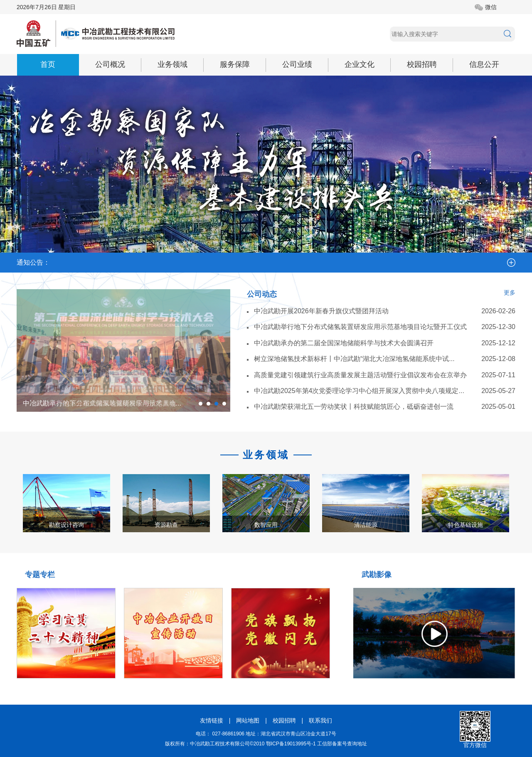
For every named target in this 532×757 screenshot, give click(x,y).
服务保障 (235, 64)
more (511, 263)
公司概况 (110, 64)
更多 (510, 292)
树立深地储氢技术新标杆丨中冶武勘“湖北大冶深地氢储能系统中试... (354, 359)
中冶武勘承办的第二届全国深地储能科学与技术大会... (102, 403)
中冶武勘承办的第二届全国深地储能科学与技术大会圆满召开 (344, 343)
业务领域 (172, 64)
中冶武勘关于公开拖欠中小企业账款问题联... (346, 254)
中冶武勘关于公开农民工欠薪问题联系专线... (120, 254)
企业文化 (360, 64)
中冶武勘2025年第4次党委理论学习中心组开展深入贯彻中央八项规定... (359, 391)
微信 (491, 7)
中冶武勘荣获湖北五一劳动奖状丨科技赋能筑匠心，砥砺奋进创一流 (354, 407)
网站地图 (248, 720)
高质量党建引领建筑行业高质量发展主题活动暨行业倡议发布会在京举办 (360, 375)
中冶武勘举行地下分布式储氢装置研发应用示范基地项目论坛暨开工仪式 (360, 327)
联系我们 (320, 720)
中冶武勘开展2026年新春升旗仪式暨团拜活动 (321, 311)
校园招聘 (422, 64)
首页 (48, 64)
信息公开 (484, 64)
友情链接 (212, 720)
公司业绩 (297, 64)
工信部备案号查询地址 (342, 744)
